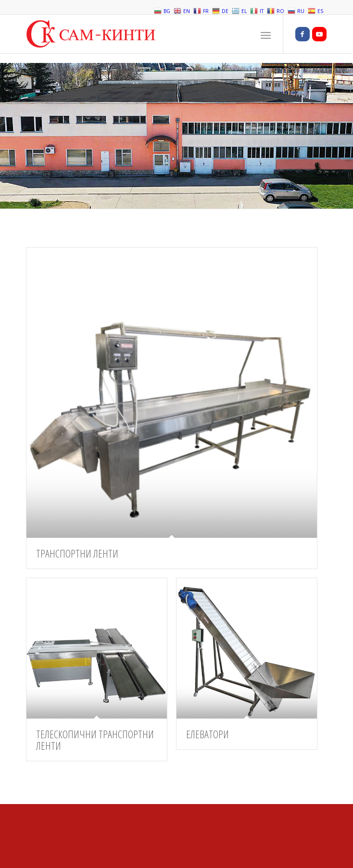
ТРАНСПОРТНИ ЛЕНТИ (77, 553)
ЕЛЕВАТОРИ (208, 734)
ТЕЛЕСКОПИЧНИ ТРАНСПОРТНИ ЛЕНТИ (95, 740)
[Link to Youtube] (319, 34)
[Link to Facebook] (303, 34)
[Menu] (266, 34)
